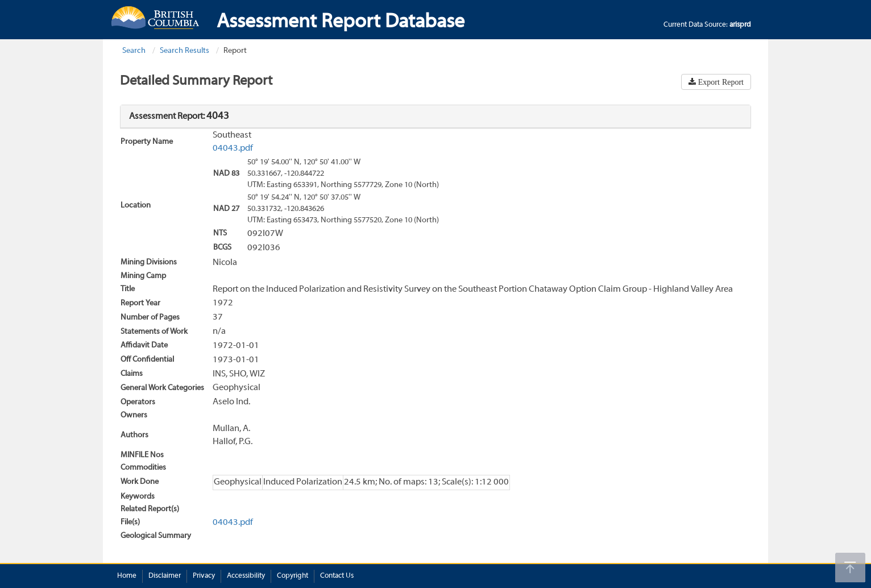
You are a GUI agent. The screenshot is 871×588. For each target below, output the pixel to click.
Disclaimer (165, 576)
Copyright (293, 576)
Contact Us (337, 576)
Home (127, 576)
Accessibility (246, 576)
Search (134, 51)
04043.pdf (233, 148)
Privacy (204, 576)
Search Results (184, 51)
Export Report (720, 82)
